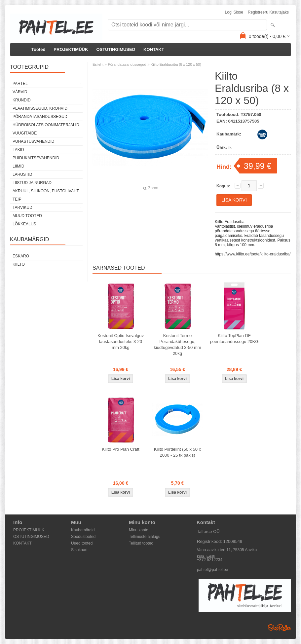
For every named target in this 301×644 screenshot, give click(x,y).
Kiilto (19, 264)
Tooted (38, 49)
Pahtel (20, 84)
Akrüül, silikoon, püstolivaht (46, 191)
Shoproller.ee (280, 627)
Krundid (22, 100)
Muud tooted (27, 216)
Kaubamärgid (83, 530)
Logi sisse (234, 12)
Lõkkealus (24, 224)
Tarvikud (22, 208)
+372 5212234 (210, 560)
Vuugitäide (25, 133)
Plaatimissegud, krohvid (40, 108)
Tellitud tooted (141, 543)
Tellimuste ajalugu (145, 537)
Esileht (98, 64)
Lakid (18, 150)
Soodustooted (83, 537)
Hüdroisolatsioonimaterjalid (46, 125)
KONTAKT (154, 49)
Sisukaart (79, 550)
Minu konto (139, 530)
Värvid (20, 92)
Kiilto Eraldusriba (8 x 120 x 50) (176, 64)
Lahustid (22, 174)
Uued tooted (82, 543)
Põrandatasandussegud (40, 117)
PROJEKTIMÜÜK (71, 49)
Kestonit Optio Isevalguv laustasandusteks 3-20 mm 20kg (121, 341)
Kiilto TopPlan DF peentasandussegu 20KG (234, 339)
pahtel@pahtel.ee (212, 570)
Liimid (18, 166)
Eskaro (21, 256)
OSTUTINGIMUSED (116, 49)
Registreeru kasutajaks (268, 12)
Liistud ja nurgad (32, 183)
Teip (17, 199)
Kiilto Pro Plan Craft (120, 449)
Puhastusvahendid (33, 141)
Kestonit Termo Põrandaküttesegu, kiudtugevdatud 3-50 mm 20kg (177, 344)
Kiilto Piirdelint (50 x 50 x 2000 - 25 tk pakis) (177, 452)
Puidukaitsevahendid (36, 158)
